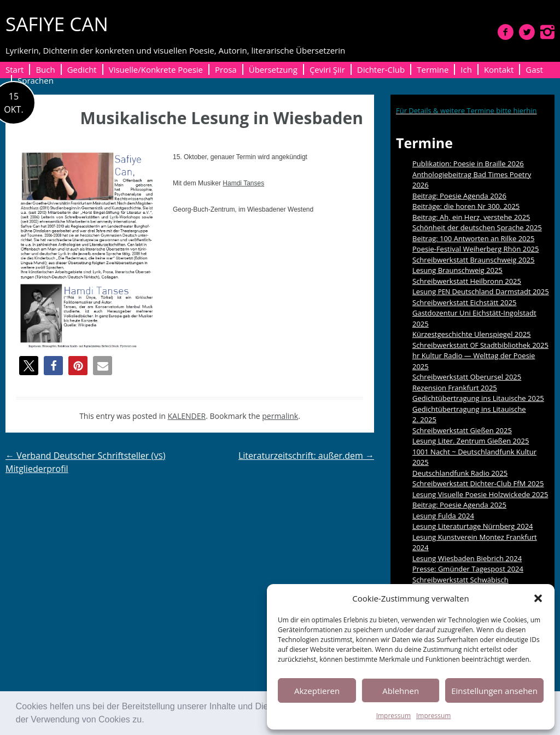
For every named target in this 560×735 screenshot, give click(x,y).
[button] (148, 721)
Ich (466, 69)
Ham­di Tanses (243, 183)
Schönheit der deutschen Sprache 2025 (477, 227)
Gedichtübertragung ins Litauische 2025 (478, 398)
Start (14, 69)
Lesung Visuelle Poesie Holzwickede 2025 (480, 494)
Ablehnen (401, 691)
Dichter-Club (381, 69)
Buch (45, 69)
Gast (534, 69)
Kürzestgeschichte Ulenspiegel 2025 (472, 334)
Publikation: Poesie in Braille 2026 (468, 164)
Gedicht (82, 69)
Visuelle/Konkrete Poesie (156, 69)
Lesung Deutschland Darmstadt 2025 (481, 291)
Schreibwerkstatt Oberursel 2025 (467, 377)
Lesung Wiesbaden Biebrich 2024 (467, 558)
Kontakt (499, 69)
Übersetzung (273, 69)
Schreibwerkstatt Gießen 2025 (462, 430)
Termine (433, 69)
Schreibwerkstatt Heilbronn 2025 (467, 281)
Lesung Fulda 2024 (443, 516)
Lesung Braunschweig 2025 (457, 270)
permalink (280, 416)
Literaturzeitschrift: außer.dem (306, 456)
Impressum (393, 716)
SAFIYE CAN (57, 24)
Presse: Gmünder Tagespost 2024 (468, 569)
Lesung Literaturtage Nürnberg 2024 (473, 526)
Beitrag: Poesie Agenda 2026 (459, 196)
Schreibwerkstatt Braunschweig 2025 (474, 260)
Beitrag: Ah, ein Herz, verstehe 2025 (471, 217)
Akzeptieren (317, 691)
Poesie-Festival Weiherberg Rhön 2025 (476, 249)
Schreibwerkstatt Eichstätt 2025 (465, 302)
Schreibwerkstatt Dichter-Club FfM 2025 (478, 483)
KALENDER (187, 416)
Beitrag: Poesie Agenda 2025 (459, 505)
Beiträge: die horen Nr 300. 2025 (466, 206)
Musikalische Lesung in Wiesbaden (222, 118)
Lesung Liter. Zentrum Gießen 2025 (471, 441)
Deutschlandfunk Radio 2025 (460, 473)
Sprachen (36, 80)
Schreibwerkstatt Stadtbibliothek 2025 (480, 345)
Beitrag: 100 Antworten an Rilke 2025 (473, 238)
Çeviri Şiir (327, 69)
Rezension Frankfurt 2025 (455, 388)
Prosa (226, 69)
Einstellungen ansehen (494, 691)
